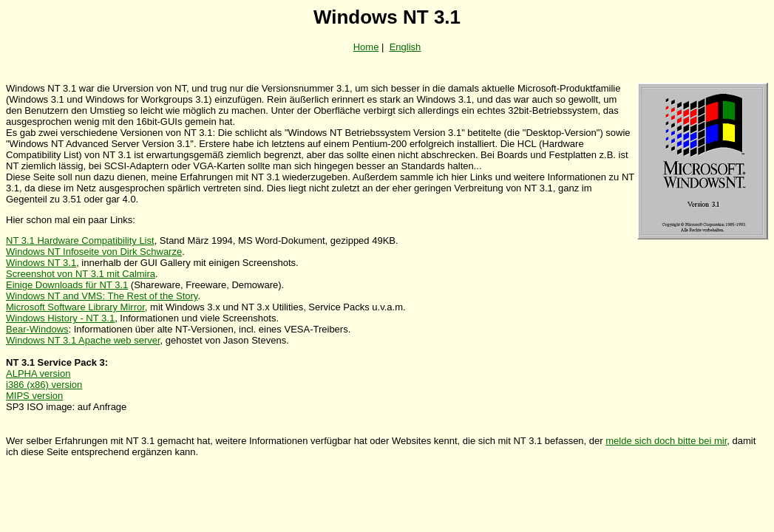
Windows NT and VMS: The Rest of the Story (102, 296)
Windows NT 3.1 (41, 263)
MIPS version (34, 396)
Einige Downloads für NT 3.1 (67, 285)
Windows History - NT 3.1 (60, 318)
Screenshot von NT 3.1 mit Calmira (81, 274)
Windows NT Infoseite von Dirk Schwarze (94, 252)
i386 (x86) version (44, 385)
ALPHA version (38, 374)
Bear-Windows (37, 329)
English (405, 47)
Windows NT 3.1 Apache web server (83, 340)
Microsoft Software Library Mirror (75, 307)
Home (366, 47)
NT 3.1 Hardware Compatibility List (80, 241)
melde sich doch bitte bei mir (666, 441)
